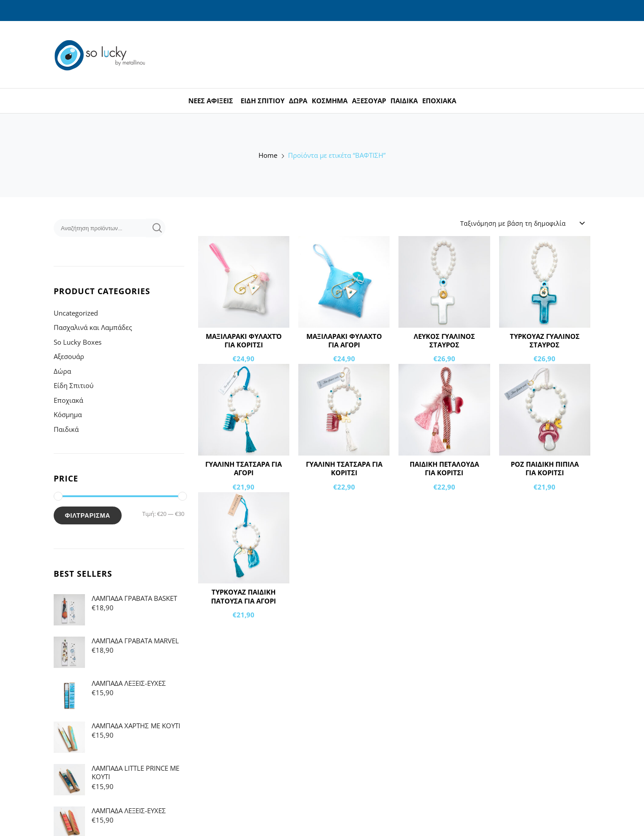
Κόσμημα (68, 414)
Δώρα (62, 371)
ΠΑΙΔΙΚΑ (404, 101)
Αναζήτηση (156, 228)
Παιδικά (66, 429)
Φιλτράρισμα (88, 515)
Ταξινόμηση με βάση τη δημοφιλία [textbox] (513, 223)
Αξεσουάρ (69, 356)
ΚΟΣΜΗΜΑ (330, 101)
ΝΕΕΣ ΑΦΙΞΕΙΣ (211, 101)
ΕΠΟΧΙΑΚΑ (439, 101)
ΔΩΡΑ (298, 101)
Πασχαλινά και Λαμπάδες (93, 327)
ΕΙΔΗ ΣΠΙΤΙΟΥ (263, 101)
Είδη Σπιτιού (74, 385)
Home (268, 155)
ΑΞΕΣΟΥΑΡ (369, 101)
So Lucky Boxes (78, 342)
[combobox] (522, 223)
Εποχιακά (68, 400)
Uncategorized (76, 313)
